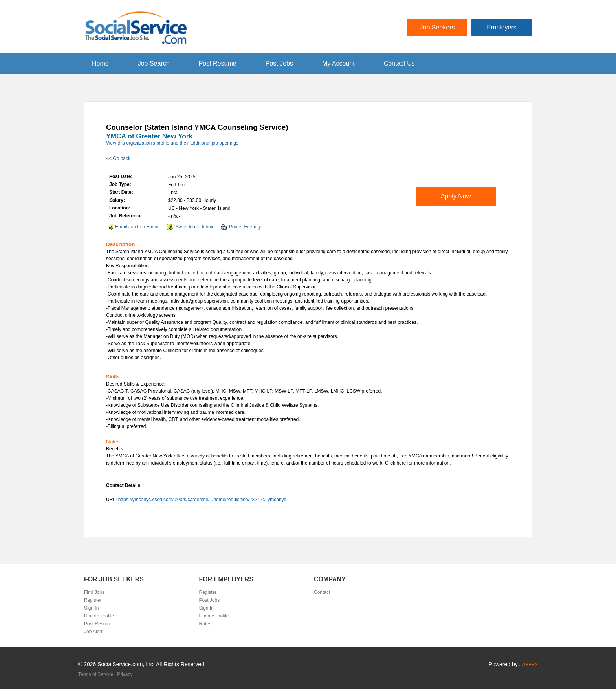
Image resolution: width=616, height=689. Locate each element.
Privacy (125, 674)
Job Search (154, 63)
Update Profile (99, 616)
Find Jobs (94, 592)
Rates (205, 624)
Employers (502, 27)
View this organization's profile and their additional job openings (172, 143)
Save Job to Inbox (194, 227)
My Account (338, 63)
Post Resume (218, 63)
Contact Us (399, 63)
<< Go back (118, 158)
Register (93, 600)
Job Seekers (437, 27)
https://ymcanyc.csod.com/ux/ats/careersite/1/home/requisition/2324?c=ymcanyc (202, 500)
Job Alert (93, 632)
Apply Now (456, 196)
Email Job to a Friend (137, 227)
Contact (322, 592)
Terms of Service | (98, 674)
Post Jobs (279, 63)
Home (100, 63)
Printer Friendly (245, 227)
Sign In (91, 608)
